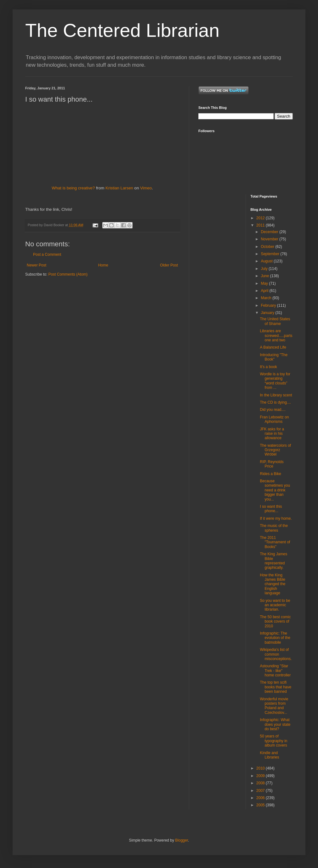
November (270, 239)
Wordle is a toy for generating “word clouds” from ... (275, 381)
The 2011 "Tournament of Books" (275, 542)
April (265, 291)
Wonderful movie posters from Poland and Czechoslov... (274, 706)
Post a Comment (47, 255)
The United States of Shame (275, 321)
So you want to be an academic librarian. (275, 605)
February (269, 305)
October (268, 247)
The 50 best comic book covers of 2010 (275, 622)
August (267, 261)
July (265, 269)
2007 (261, 791)
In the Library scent (276, 395)
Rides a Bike (270, 474)
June (265, 276)
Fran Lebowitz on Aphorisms (274, 419)
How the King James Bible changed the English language (273, 584)
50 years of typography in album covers (273, 741)
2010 (261, 768)
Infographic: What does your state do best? (275, 724)
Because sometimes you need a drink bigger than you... (275, 490)
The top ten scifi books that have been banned (275, 687)
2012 (261, 218)
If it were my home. (276, 518)
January (268, 313)
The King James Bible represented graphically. (273, 561)
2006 (261, 798)
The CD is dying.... (275, 402)
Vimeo (146, 188)
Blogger (182, 840)
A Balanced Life (273, 347)
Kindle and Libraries (269, 755)
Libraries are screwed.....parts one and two (276, 336)
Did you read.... (273, 410)
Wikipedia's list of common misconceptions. (276, 654)
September (270, 254)
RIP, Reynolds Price (272, 464)
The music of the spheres (274, 528)
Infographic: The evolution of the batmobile (275, 638)
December (270, 232)
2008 (261, 783)
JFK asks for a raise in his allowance (272, 434)
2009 (261, 776)
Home (103, 265)
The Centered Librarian (122, 30)
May (265, 283)
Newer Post (37, 265)
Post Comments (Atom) (68, 274)
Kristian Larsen (119, 188)
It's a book (268, 367)
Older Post (169, 265)
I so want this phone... (271, 509)
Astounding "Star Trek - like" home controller (275, 671)
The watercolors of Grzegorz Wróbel (275, 450)
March (267, 298)
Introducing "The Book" (274, 357)
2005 (261, 805)
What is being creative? (73, 188)
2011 (261, 225)
